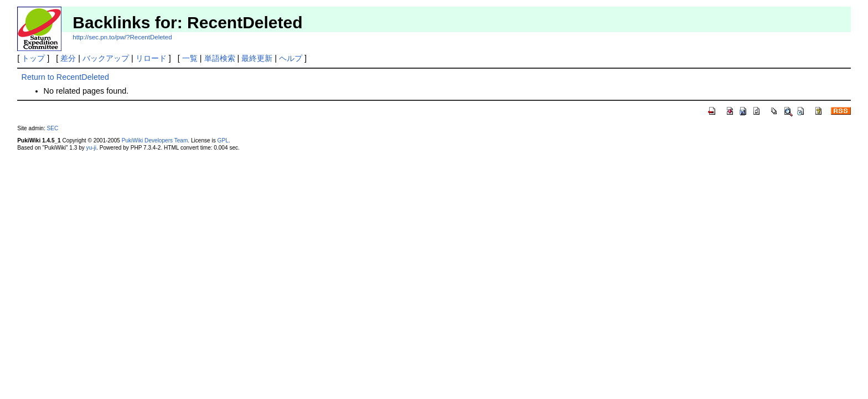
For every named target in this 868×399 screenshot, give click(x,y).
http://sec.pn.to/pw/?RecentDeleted (122, 37)
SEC (53, 128)
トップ (33, 58)
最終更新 (257, 58)
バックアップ (106, 58)
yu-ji (91, 148)
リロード (151, 58)
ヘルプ (291, 58)
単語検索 (220, 58)
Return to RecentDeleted (65, 77)
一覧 (190, 58)
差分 (68, 58)
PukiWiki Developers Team (155, 140)
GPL (223, 140)
